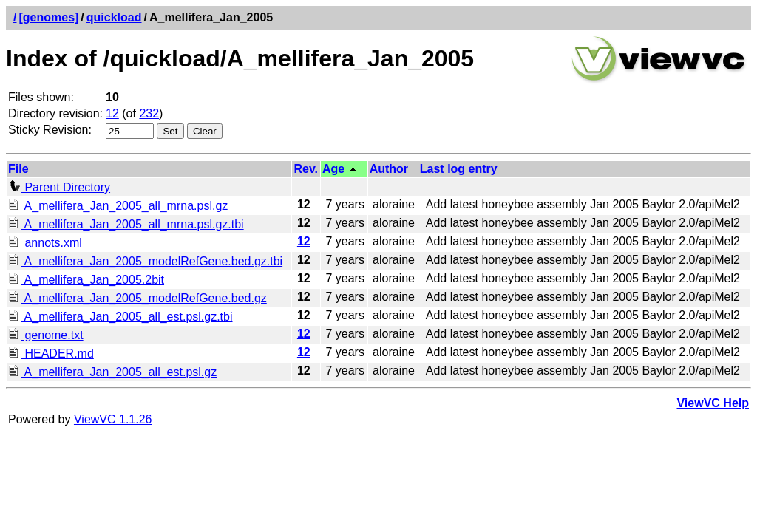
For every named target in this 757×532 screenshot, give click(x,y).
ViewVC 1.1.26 (113, 419)
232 (149, 113)
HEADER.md (51, 354)
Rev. (306, 169)
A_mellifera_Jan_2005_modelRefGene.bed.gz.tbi (145, 261)
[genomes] (48, 17)
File (18, 169)
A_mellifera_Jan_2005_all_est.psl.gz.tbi (120, 317)
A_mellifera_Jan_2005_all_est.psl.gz (112, 372)
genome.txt (46, 335)
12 (112, 113)
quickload (114, 17)
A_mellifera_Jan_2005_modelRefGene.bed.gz (138, 298)
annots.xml (45, 243)
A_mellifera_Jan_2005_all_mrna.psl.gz (118, 206)
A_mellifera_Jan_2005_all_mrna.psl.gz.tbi (126, 224)
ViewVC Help (713, 403)
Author (389, 169)
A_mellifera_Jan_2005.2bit (86, 280)
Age (333, 169)
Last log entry (459, 169)
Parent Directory (59, 187)
